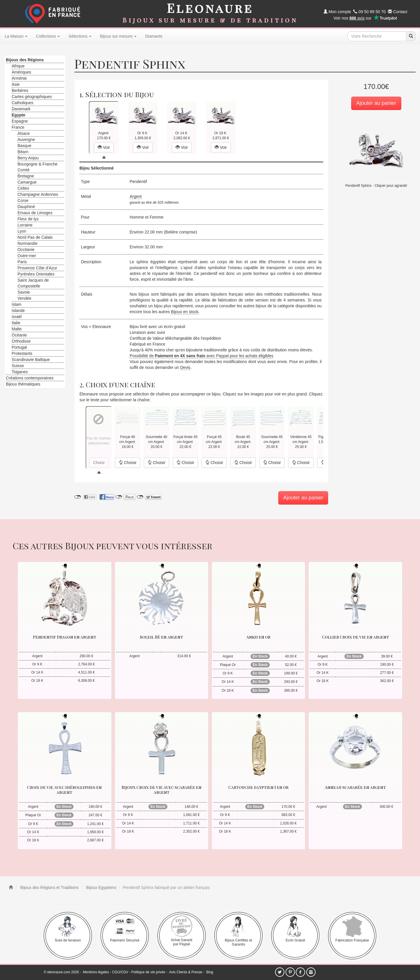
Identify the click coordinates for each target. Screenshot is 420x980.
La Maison (16, 36)
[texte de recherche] (377, 36)
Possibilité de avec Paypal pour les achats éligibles (201, 356)
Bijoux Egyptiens (100, 887)
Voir (104, 147)
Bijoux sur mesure (118, 36)
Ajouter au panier (376, 103)
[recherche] (411, 36)
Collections (48, 36)
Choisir (128, 463)
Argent (135, 196)
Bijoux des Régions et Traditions (49, 887)
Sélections (80, 36)
